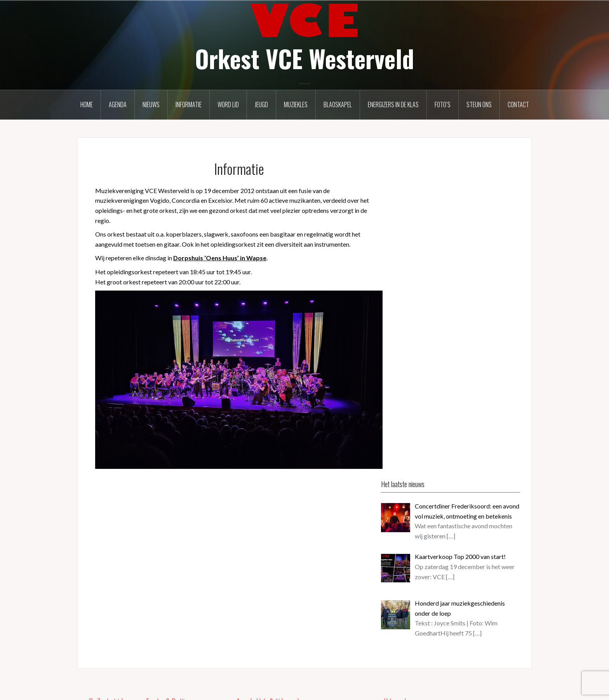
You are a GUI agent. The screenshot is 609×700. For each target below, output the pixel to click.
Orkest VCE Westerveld (304, 58)
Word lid (228, 104)
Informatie (189, 104)
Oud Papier (280, 555)
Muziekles (296, 104)
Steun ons (479, 104)
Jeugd (261, 104)
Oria (195, 689)
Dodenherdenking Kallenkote (308, 637)
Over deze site (403, 649)
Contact (518, 104)
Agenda (118, 104)
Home (87, 104)
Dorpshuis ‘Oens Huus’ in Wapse (220, 258)
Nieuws (151, 104)
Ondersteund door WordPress (123, 689)
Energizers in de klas (393, 104)
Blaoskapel (338, 104)
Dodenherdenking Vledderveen (310, 596)
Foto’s (443, 104)
